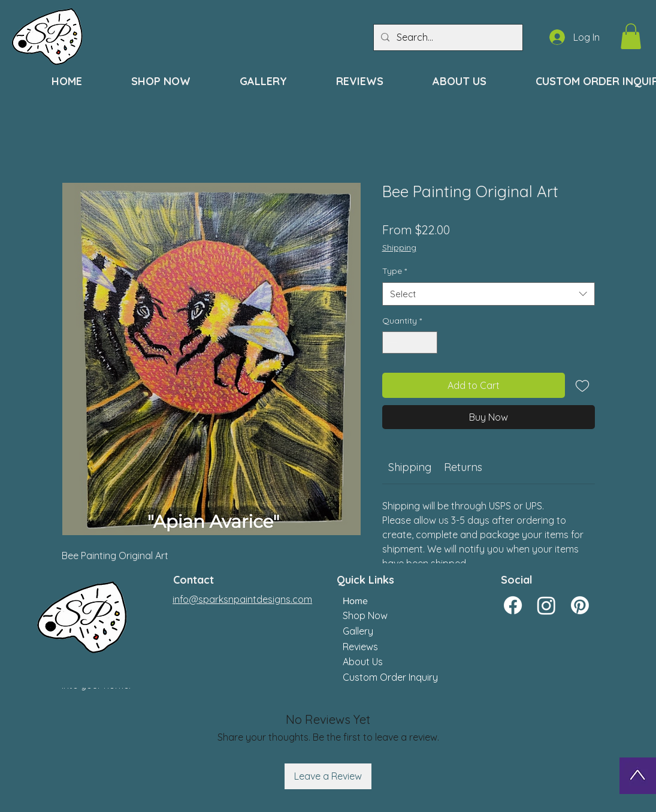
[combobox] (489, 294)
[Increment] (428, 342)
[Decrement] (392, 342)
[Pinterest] (580, 605)
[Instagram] (546, 605)
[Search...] (447, 37)
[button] (631, 36)
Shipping (399, 247)
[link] (410, 467)
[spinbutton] (410, 342)
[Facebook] (513, 605)
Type (394, 271)
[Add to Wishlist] (582, 385)
